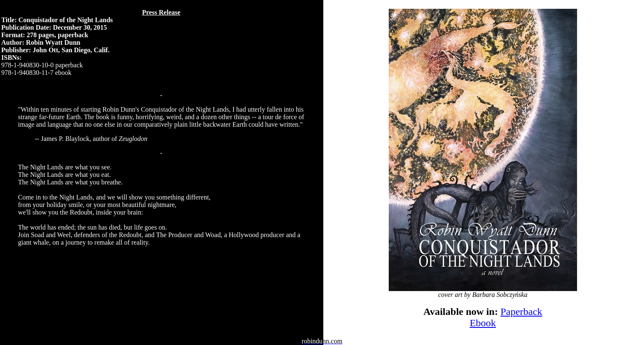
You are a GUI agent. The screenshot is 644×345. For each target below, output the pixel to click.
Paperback (521, 312)
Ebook (483, 323)
